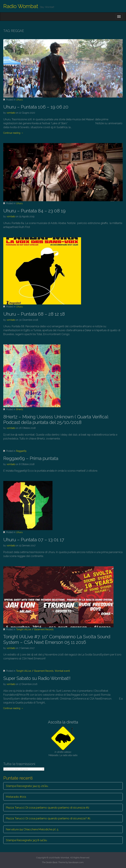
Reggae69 (21, 451)
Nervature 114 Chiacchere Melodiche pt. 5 (32, 829)
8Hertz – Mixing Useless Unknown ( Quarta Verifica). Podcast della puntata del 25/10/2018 (56, 420)
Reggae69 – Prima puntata (31, 458)
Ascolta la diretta (63, 722)
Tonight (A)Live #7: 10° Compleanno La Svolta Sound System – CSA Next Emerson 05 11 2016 (57, 639)
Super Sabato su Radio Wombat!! (37, 678)
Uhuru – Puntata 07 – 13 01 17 (34, 540)
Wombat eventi (62, 671)
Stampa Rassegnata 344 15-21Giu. (27, 786)
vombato (11, 113)
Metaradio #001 (16, 797)
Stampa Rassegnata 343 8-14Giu (26, 840)
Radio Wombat (21, 6)
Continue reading (13, 133)
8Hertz (20, 409)
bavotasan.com (76, 862)
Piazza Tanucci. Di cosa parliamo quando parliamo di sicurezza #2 (48, 808)
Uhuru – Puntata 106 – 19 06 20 (36, 107)
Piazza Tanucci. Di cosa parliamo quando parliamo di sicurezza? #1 (48, 818)
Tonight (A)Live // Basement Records (35, 629)
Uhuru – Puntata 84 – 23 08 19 (34, 211)
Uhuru (19, 100)
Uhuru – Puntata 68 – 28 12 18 (34, 314)
